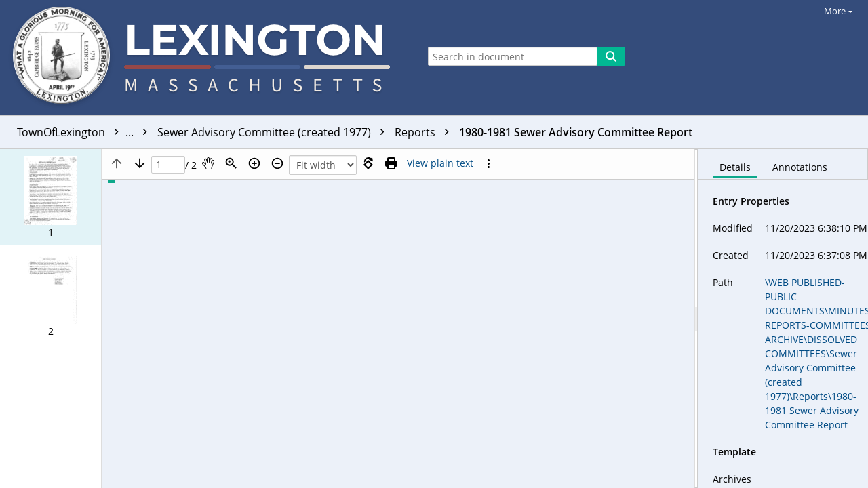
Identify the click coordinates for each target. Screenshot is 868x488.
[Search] (611, 56)
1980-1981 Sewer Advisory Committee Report (576, 132)
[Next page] (140, 163)
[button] (51, 197)
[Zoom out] (277, 163)
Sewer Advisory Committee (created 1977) (274, 132)
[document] (783, 319)
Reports (425, 132)
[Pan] (208, 163)
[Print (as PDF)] (391, 163)
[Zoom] (231, 163)
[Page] (168, 165)
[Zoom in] (254, 163)
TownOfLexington (85, 132)
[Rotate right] (368, 163)
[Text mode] (440, 163)
